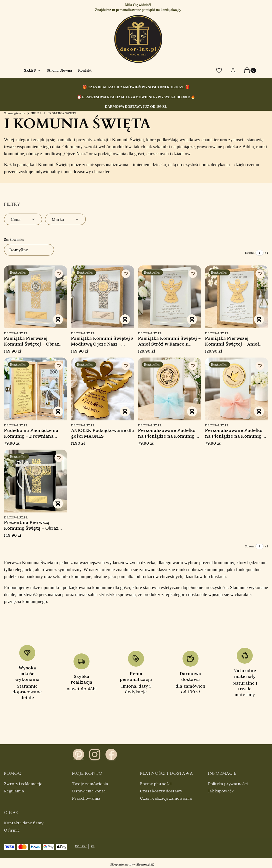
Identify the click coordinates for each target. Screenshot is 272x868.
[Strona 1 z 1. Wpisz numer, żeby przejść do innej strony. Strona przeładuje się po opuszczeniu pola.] (259, 253)
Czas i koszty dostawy (161, 791)
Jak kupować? (221, 791)
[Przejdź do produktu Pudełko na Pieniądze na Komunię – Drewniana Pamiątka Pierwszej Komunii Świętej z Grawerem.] (35, 389)
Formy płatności (156, 784)
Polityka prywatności (228, 784)
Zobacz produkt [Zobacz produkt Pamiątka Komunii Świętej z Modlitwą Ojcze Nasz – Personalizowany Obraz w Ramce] (125, 319)
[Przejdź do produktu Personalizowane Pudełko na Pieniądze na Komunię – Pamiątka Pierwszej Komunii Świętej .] (169, 389)
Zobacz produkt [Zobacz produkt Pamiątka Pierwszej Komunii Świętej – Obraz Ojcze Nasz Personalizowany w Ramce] (58, 319)
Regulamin (14, 791)
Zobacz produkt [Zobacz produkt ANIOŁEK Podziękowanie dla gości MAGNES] (125, 411)
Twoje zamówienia (90, 784)
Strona (250, 253)
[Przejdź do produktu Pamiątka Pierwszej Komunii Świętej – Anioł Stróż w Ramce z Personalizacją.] (236, 297)
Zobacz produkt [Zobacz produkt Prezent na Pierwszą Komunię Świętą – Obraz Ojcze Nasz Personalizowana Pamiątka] (58, 503)
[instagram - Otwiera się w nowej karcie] (95, 754)
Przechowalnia (86, 798)
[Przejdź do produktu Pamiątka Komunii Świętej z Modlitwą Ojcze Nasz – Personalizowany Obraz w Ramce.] (102, 297)
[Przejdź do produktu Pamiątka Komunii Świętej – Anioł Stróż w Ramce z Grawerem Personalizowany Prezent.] (169, 297)
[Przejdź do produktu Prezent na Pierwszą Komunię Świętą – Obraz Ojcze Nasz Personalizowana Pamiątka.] (35, 481)
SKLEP (36, 113)
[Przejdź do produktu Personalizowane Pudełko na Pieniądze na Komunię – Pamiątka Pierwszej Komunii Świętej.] (236, 389)
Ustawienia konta (89, 791)
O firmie (12, 830)
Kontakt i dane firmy (24, 823)
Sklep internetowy (130, 864)
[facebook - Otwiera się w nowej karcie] (111, 754)
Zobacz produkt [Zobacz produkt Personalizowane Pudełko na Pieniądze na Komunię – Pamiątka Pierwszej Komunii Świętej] (192, 411)
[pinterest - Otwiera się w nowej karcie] (78, 754)
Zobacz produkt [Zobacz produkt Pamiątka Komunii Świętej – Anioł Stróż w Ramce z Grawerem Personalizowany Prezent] (192, 319)
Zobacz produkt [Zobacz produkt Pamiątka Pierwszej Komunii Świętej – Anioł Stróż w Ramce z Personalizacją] (259, 319)
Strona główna (15, 113)
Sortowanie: (14, 240)
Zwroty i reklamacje (23, 784)
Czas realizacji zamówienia (166, 798)
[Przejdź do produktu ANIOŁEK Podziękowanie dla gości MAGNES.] (102, 389)
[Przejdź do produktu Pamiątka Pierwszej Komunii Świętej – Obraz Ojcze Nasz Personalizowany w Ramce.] (35, 297)
